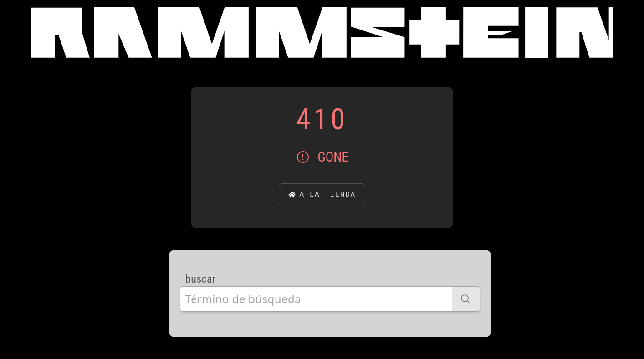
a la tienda (322, 195)
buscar (201, 279)
